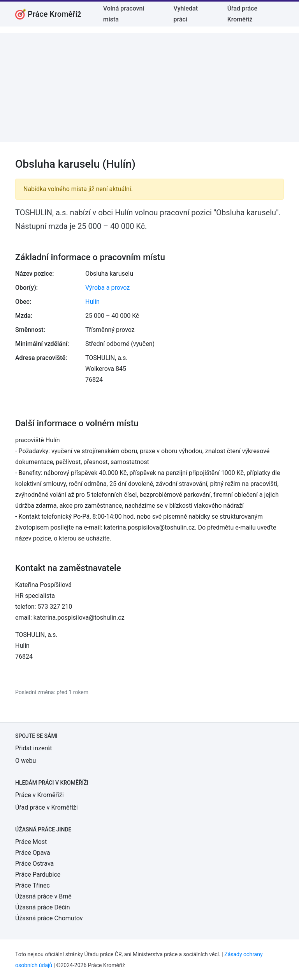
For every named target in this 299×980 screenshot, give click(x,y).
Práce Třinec (33, 885)
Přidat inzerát (33, 748)
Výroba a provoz (107, 288)
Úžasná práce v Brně (43, 896)
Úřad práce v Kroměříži (47, 807)
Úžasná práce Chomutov (49, 918)
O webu (26, 761)
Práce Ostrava (34, 864)
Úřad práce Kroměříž (242, 14)
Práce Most (31, 842)
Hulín (92, 302)
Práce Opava (33, 853)
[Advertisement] (149, 87)
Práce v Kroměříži (40, 795)
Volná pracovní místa (124, 14)
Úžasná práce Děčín (43, 907)
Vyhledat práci (186, 14)
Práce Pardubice (38, 875)
